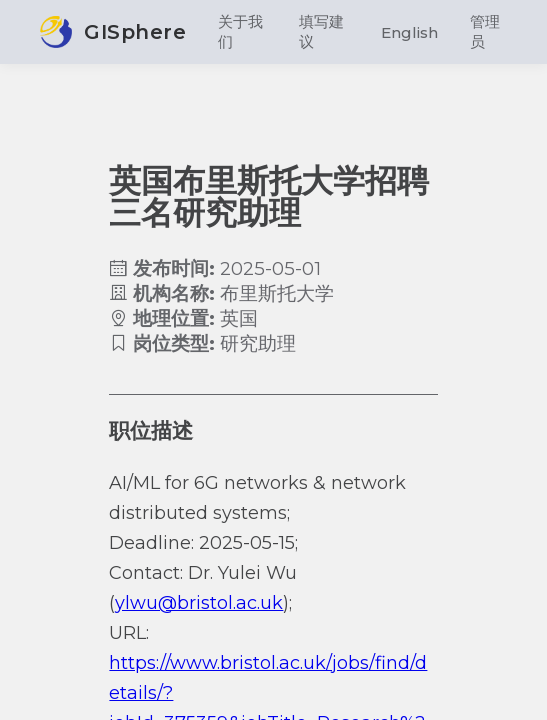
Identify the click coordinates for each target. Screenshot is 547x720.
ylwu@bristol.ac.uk (199, 603)
